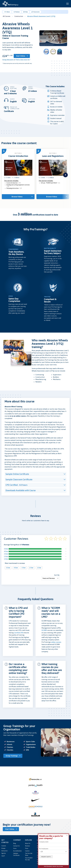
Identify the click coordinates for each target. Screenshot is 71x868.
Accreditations (17, 850)
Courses (4, 845)
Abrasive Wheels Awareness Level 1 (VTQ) (41, 16)
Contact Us (16, 845)
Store (15, 848)
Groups (3, 848)
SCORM (44, 630)
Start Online (22, 56)
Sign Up (4, 853)
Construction (19, 16)
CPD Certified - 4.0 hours (16, 485)
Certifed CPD (19, 633)
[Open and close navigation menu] (67, 4)
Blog (15, 843)
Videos (7, 12)
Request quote (47, 857)
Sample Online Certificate (17, 474)
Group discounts (8, 60)
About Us (28, 843)
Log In (3, 855)
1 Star (6, 559)
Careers (27, 850)
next (65, 175)
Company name (44, 842)
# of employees (44, 849)
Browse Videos (17, 197)
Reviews (17, 12)
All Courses (7, 16)
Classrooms (36, 12)
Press (27, 848)
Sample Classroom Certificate (19, 479)
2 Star (6, 556)
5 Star (6, 549)
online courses (56, 642)
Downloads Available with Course (21, 490)
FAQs (26, 12)
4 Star (6, 551)
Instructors (4, 850)
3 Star (6, 554)
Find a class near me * (23, 60)
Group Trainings (12, 756)
